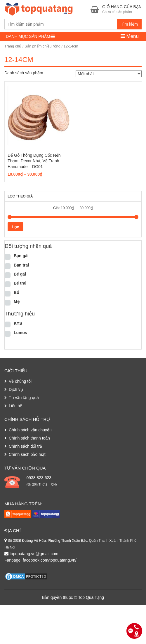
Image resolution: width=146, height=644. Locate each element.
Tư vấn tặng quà (24, 398)
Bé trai (20, 283)
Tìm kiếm (129, 24)
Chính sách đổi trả (25, 446)
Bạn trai (21, 265)
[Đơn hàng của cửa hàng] (109, 74)
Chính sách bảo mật (27, 454)
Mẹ (17, 301)
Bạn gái (21, 256)
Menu (130, 36)
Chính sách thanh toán (29, 438)
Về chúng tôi (20, 381)
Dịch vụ (16, 389)
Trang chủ (13, 46)
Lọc (15, 227)
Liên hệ (15, 406)
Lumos (20, 333)
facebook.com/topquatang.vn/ (50, 560)
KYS (18, 323)
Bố (16, 292)
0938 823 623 (39, 478)
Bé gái (20, 274)
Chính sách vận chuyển (30, 430)
